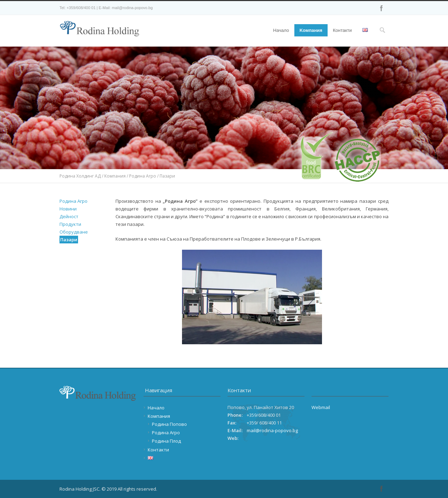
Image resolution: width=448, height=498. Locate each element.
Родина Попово (169, 424)
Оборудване (74, 232)
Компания (115, 176)
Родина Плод (166, 441)
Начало (281, 30)
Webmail (321, 407)
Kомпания (311, 30)
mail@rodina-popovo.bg (272, 430)
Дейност (69, 216)
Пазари (69, 240)
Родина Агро (143, 176)
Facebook (381, 8)
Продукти (70, 224)
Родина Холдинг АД (80, 176)
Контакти (342, 30)
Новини (68, 209)
